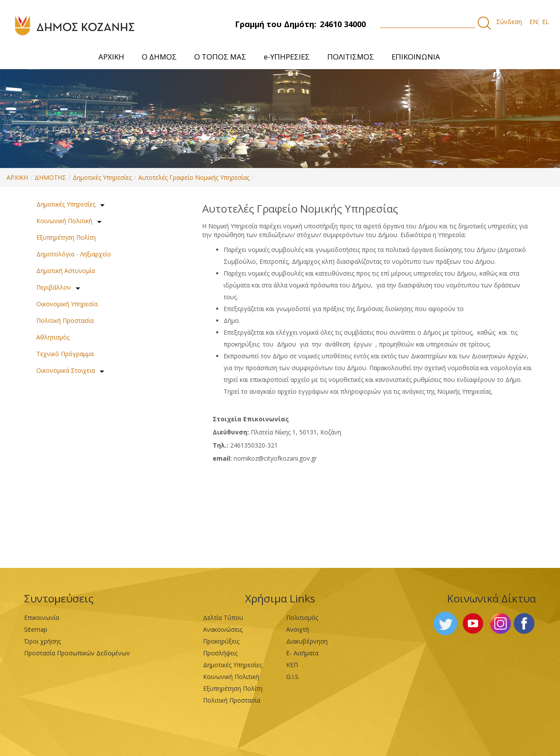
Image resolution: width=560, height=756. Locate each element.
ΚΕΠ (292, 665)
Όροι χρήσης (42, 641)
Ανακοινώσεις (223, 629)
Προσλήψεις (220, 653)
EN (534, 22)
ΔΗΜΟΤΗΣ (50, 177)
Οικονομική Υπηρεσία (67, 304)
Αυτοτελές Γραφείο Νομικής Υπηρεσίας (194, 177)
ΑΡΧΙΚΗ (17, 177)
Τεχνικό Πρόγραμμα (65, 354)
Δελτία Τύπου (223, 618)
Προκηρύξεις (221, 641)
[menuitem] (111, 57)
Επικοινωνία (42, 618)
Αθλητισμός (53, 337)
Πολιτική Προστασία (65, 320)
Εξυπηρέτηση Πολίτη (66, 237)
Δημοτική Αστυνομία (66, 271)
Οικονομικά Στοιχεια (66, 370)
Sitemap (36, 629)
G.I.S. (293, 677)
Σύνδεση (509, 22)
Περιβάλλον (54, 287)
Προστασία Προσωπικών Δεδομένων (77, 653)
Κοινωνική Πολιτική (64, 221)
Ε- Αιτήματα (302, 653)
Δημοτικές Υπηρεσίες (102, 177)
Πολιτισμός (302, 618)
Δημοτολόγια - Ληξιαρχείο (74, 254)
